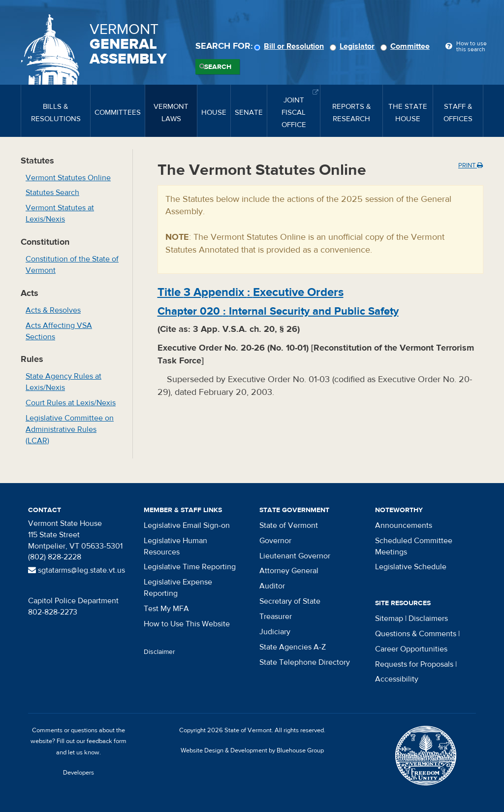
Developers (79, 773)
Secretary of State (290, 601)
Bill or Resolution (290, 46)
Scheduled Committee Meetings (414, 546)
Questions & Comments (416, 634)
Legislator (354, 46)
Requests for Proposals (414, 664)
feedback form (107, 741)
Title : (251, 292)
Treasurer (276, 617)
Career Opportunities (411, 649)
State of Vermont (289, 525)
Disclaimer (159, 652)
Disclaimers (428, 618)
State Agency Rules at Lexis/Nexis (63, 382)
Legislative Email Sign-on (187, 525)
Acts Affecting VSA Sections (59, 331)
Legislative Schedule (411, 567)
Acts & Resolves (53, 310)
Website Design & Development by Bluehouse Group (252, 750)
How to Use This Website (187, 624)
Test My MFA (166, 609)
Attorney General (289, 571)
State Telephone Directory (305, 662)
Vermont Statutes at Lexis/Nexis (60, 213)
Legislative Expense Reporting (178, 588)
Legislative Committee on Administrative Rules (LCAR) (70, 429)
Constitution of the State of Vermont (72, 265)
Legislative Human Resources (175, 546)
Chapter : (278, 311)
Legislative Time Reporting (190, 567)
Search (218, 67)
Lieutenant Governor (295, 556)
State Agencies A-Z (293, 647)
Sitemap (389, 618)
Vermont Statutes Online (68, 178)
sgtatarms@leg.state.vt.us (77, 570)
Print (471, 165)
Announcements (404, 525)
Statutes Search (52, 193)
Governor (275, 541)
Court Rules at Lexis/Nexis (71, 403)
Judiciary (275, 632)
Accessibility (397, 679)
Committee (407, 46)
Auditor (272, 586)
